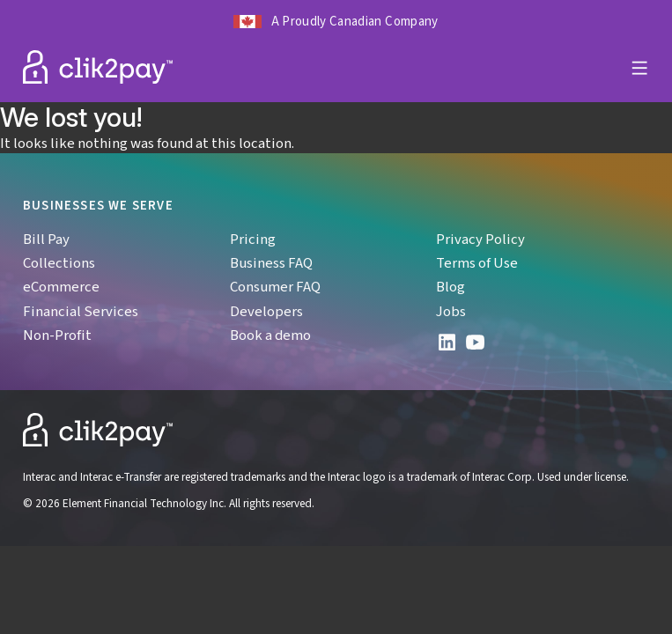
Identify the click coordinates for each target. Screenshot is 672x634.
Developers (266, 311)
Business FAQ (271, 262)
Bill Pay (46, 239)
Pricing (253, 239)
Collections (59, 262)
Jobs (451, 311)
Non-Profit (57, 335)
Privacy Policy (480, 239)
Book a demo (270, 335)
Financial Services (81, 311)
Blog (450, 286)
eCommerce (61, 286)
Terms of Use (477, 262)
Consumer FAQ (275, 286)
